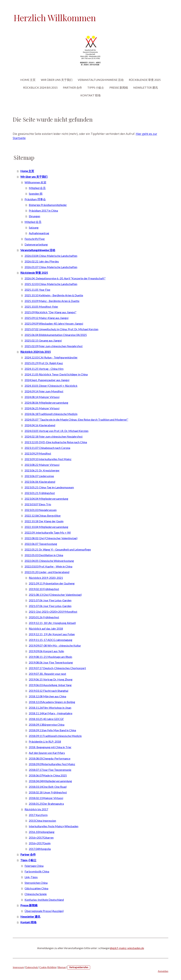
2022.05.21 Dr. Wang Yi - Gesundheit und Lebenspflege (58, 549)
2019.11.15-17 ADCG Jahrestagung (51, 640)
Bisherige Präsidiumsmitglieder (48, 205)
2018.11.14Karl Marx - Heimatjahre (51, 713)
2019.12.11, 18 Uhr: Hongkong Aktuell (52, 623)
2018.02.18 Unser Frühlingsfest (48, 792)
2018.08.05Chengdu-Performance (50, 758)
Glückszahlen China (36, 888)
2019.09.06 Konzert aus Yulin (46, 651)
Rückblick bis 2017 (36, 809)
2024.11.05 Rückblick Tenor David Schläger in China (56, 374)
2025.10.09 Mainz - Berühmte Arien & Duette (52, 301)
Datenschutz (32, 967)
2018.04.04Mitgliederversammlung (50, 781)
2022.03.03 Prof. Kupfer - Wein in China (48, 566)
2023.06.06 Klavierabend (40, 482)
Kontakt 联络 (91, 95)
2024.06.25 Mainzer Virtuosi (42, 408)
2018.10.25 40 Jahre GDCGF (46, 719)
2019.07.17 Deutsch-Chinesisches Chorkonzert (57, 668)
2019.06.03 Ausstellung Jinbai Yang (50, 685)
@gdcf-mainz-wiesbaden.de (127, 948)
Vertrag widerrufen (79, 967)
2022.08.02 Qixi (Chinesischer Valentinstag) (51, 538)
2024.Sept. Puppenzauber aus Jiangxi (47, 380)
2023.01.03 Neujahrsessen (41, 510)
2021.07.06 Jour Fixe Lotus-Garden (50, 600)
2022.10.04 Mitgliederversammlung (46, 527)
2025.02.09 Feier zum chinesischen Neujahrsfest (54, 346)
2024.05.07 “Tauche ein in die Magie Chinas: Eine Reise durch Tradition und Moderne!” (76, 419)
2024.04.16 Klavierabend (40, 425)
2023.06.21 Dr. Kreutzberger (42, 470)
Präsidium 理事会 (35, 199)
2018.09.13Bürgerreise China (47, 724)
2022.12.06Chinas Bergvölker (43, 516)
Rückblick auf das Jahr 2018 (46, 628)
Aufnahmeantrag (39, 233)
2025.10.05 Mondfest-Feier (41, 307)
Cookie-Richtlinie (48, 967)
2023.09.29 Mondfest (38, 453)
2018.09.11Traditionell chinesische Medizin (55, 736)
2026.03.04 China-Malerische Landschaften (51, 256)
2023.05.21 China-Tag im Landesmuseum (49, 487)
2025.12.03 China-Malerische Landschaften (51, 284)
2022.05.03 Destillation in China (44, 555)
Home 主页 (28, 80)
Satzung (34, 227)
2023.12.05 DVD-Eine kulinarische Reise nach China (56, 442)
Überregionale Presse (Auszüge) (44, 911)
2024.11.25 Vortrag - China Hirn (44, 369)
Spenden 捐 (36, 194)
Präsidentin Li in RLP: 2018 (45, 741)
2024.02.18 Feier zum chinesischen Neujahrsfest (54, 436)
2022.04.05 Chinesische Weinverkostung (49, 561)
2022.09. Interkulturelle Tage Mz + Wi (48, 532)
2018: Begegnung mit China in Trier (50, 747)
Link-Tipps (31, 877)
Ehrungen (34, 216)
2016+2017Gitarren (41, 837)
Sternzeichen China (36, 883)
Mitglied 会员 (37, 188)
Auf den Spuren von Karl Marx (47, 753)
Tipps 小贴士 (96, 87)
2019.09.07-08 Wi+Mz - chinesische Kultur (55, 645)
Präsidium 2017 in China (43, 210)
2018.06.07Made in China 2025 (48, 775)
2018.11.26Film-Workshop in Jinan (50, 708)
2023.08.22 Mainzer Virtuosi (42, 465)
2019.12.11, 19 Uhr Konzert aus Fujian (52, 634)
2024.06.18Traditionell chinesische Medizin (51, 414)
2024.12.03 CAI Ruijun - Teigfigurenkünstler (51, 357)
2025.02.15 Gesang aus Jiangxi (43, 340)
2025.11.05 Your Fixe (37, 290)
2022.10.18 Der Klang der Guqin (44, 521)
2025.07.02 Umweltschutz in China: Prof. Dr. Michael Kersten (61, 329)
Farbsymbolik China (37, 871)
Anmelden (163, 971)
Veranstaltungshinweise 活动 (101, 80)
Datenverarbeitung (36, 244)
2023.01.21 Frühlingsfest (40, 493)
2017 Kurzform (38, 815)
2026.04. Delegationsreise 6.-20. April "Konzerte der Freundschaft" (65, 278)
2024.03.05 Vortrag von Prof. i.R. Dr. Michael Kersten (56, 431)
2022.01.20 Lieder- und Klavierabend (47, 572)
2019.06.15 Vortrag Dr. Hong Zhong (51, 679)
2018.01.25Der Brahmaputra (46, 804)
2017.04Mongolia (40, 849)
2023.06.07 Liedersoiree (39, 476)
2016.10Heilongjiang (42, 832)
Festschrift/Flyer (35, 239)
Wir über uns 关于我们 (57, 80)
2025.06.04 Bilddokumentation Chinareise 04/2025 (56, 335)
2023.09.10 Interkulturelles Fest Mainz (48, 459)
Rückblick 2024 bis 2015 (40, 87)
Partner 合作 (72, 87)
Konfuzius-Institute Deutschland (44, 900)
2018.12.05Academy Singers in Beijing (52, 702)
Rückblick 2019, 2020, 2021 (46, 578)
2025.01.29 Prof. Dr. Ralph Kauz (44, 363)
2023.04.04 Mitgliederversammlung (46, 499)
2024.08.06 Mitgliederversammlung (46, 403)
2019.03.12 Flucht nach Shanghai (49, 691)
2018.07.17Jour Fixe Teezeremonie (50, 770)
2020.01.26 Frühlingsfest (44, 617)
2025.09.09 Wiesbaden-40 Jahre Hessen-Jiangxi (54, 323)
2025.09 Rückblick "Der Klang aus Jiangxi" (50, 312)
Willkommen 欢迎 (35, 182)
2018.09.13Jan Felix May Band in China (52, 730)
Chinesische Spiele (36, 894)
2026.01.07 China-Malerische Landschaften (51, 267)
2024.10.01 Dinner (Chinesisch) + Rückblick (51, 386)
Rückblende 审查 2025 (145, 80)
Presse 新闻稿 (119, 87)
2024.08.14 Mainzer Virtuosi (42, 397)
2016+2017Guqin (40, 843)
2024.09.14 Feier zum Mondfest (44, 391)
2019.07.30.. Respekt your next (47, 674)
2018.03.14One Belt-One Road (48, 787)
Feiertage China (34, 866)
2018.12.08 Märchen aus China (47, 696)
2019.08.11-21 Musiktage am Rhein (50, 657)
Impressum (18, 967)
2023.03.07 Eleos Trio (38, 504)
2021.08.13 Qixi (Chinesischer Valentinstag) (55, 595)
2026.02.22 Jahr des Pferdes (42, 261)
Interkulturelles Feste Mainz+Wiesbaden (54, 826)
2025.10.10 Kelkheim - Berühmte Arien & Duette (54, 295)
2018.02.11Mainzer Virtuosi (46, 798)
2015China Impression (42, 821)
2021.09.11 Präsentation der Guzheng (52, 583)
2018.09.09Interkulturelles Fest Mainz (52, 764)
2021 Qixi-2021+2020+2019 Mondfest (53, 612)
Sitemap (62, 967)
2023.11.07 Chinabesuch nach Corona (47, 448)
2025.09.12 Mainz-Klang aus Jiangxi (46, 318)
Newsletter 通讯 (146, 87)
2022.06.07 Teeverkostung (41, 544)
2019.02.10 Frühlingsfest (44, 589)
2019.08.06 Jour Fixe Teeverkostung (51, 662)
